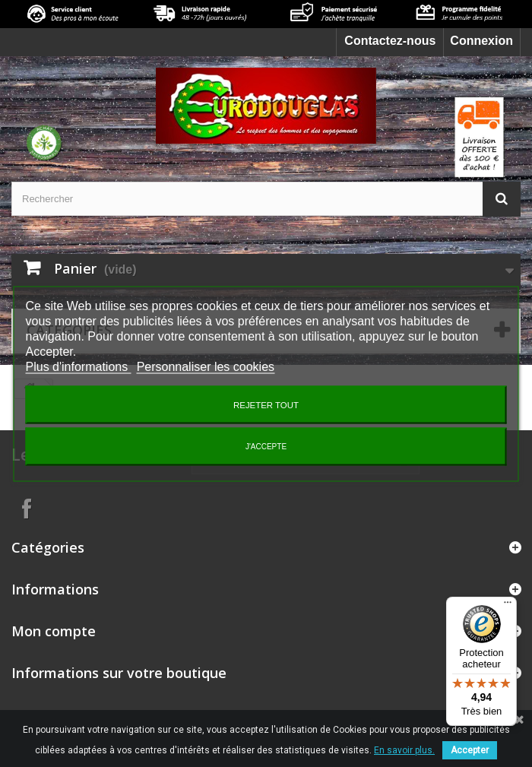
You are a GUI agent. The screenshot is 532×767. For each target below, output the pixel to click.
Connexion (481, 41)
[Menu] (508, 606)
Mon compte (54, 631)
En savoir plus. (404, 750)
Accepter (470, 750)
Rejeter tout (266, 404)
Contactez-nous (390, 41)
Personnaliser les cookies (206, 366)
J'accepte (266, 446)
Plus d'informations (79, 366)
